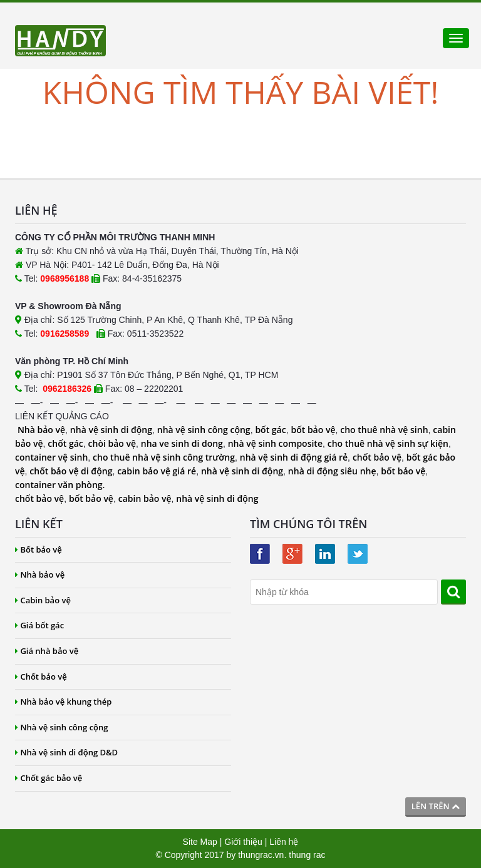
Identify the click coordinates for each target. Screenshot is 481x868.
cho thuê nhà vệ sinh (384, 430)
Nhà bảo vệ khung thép (63, 702)
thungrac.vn (261, 855)
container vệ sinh (51, 457)
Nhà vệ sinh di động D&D (66, 752)
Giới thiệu (243, 842)
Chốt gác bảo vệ (49, 778)
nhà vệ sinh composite (275, 443)
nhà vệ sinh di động (111, 430)
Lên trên (436, 806)
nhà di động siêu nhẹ (332, 471)
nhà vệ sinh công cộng (204, 430)
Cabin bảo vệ (43, 600)
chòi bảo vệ (112, 443)
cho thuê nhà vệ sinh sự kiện (388, 443)
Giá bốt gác (39, 625)
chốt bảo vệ (377, 457)
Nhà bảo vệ (41, 430)
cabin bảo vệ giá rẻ (157, 471)
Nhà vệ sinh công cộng (62, 727)
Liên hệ (284, 842)
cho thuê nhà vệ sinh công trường (164, 457)
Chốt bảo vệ (41, 677)
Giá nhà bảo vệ (47, 651)
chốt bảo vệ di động (71, 471)
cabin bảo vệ (145, 498)
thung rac (307, 855)
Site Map (200, 842)
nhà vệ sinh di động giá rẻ (294, 457)
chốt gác (65, 443)
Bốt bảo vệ (39, 549)
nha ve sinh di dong (182, 443)
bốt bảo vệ (313, 430)
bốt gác (270, 430)
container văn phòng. (60, 485)
